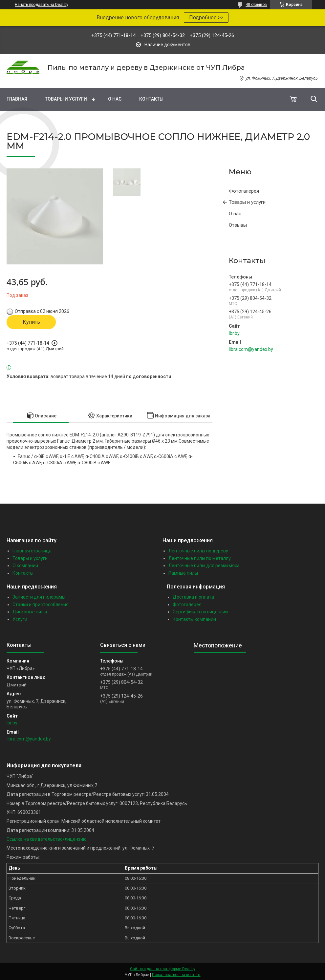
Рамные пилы (183, 573)
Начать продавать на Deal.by (42, 5)
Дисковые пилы (30, 612)
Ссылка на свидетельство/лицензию (47, 839)
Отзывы (238, 225)
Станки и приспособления (41, 605)
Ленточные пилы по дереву (198, 551)
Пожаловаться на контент (176, 975)
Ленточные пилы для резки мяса (204, 566)
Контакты (151, 99)
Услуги (20, 619)
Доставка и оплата (193, 597)
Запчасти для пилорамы (39, 597)
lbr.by (234, 333)
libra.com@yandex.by (251, 349)
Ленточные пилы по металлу (200, 558)
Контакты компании (194, 619)
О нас (115, 99)
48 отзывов (256, 5)
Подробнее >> (206, 18)
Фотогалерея (244, 191)
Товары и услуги (66, 99)
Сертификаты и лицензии (200, 612)
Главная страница (32, 551)
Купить (31, 322)
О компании (25, 566)
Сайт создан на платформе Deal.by (163, 969)
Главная (17, 99)
